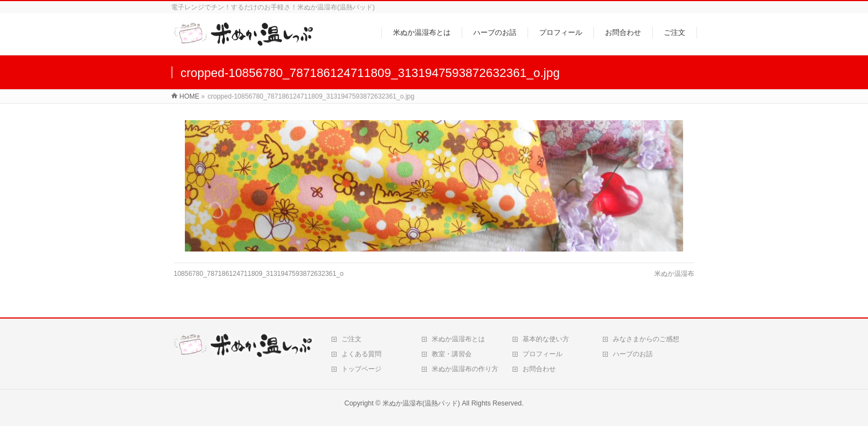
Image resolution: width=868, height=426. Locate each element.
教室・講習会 (452, 354)
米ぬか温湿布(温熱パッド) (421, 403)
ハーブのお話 (633, 354)
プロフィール (542, 354)
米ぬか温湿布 (674, 274)
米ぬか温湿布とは (458, 339)
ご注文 (352, 339)
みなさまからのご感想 (646, 339)
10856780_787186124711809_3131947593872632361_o (259, 274)
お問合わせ (539, 369)
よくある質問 (361, 354)
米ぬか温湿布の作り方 (465, 369)
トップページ (361, 369)
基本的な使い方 (546, 339)
